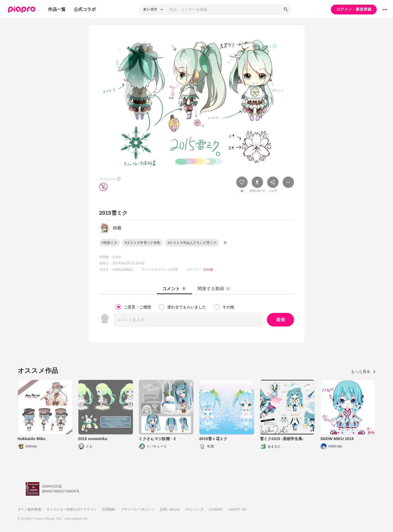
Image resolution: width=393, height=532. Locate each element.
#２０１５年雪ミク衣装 (143, 243)
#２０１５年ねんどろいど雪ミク (192, 243)
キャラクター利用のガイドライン (71, 509)
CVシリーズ (194, 509)
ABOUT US (237, 509)
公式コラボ (85, 9)
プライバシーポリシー (138, 509)
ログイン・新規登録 (354, 9)
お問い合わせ (170, 509)
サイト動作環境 (29, 509)
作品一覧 (57, 9)
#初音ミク (110, 243)
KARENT (216, 509)
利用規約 (109, 509)
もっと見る (363, 371)
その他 (208, 270)
